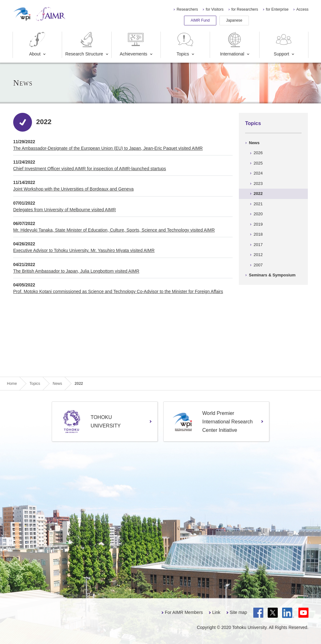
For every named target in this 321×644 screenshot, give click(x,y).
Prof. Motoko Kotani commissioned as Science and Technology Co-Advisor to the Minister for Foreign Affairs (118, 291)
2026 (258, 153)
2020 (258, 214)
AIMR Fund (200, 20)
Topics (185, 44)
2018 (258, 234)
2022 (258, 194)
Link (216, 612)
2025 (258, 163)
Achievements (134, 44)
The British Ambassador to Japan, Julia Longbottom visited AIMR (76, 271)
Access (302, 9)
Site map (238, 612)
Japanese (234, 20)
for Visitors (214, 9)
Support (283, 44)
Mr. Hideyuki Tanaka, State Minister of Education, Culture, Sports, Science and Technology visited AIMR (114, 230)
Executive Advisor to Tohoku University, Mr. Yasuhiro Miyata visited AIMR (84, 250)
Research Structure (84, 44)
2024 (258, 173)
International (232, 44)
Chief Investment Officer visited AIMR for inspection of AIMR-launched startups (90, 169)
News (254, 143)
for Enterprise (277, 9)
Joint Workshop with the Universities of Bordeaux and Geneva (73, 189)
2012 (258, 255)
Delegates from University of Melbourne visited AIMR (65, 210)
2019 (258, 224)
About (37, 44)
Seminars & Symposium (272, 275)
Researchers (187, 9)
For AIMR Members (184, 612)
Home (12, 384)
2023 (258, 183)
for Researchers (245, 9)
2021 (258, 204)
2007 (258, 265)
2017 (258, 245)
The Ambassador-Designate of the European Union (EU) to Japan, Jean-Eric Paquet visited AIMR (108, 148)
